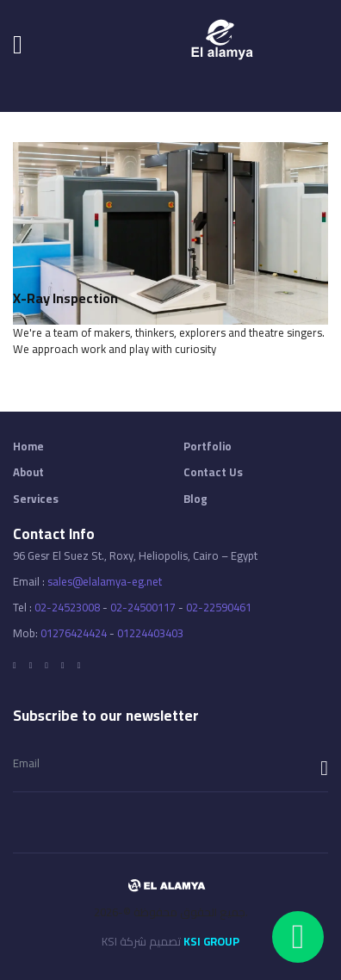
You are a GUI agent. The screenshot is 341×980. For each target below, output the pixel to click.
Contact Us (213, 472)
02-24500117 (143, 607)
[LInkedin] (63, 666)
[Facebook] (15, 666)
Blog (195, 499)
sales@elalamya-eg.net (105, 581)
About (28, 472)
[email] (170, 763)
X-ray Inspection (65, 298)
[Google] (46, 666)
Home (28, 447)
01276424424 (74, 633)
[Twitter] (31, 666)
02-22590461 (219, 607)
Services (36, 499)
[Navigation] (18, 44)
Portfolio (208, 447)
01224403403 (150, 633)
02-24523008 (67, 607)
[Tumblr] (79, 666)
